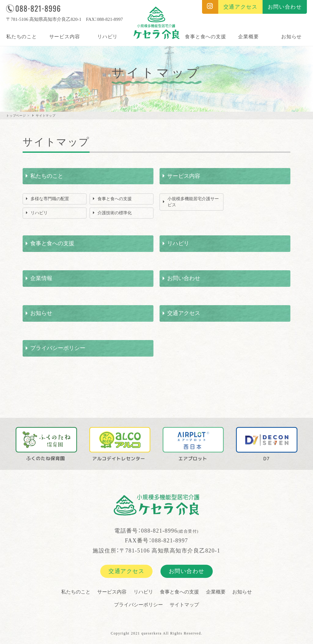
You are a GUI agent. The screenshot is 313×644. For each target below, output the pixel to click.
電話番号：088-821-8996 (156, 531)
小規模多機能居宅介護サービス (193, 202)
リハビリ (107, 37)
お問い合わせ (184, 278)
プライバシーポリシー (58, 348)
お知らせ (291, 37)
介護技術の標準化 (115, 213)
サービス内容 (65, 37)
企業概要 (248, 37)
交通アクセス (184, 313)
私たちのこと (22, 37)
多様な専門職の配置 (50, 199)
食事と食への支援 (205, 37)
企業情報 (41, 278)
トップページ (16, 116)
